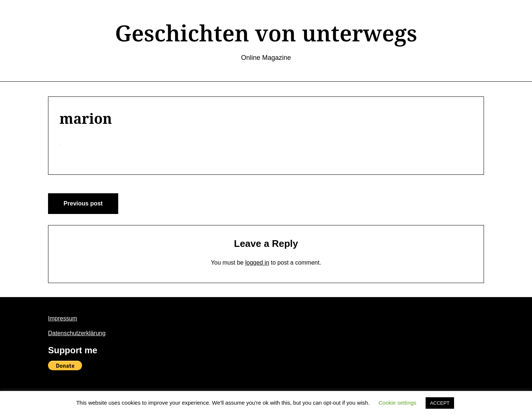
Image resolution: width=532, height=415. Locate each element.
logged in (257, 263)
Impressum (63, 318)
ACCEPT (440, 403)
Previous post (83, 203)
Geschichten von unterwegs (266, 33)
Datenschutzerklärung (77, 333)
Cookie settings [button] (398, 403)
